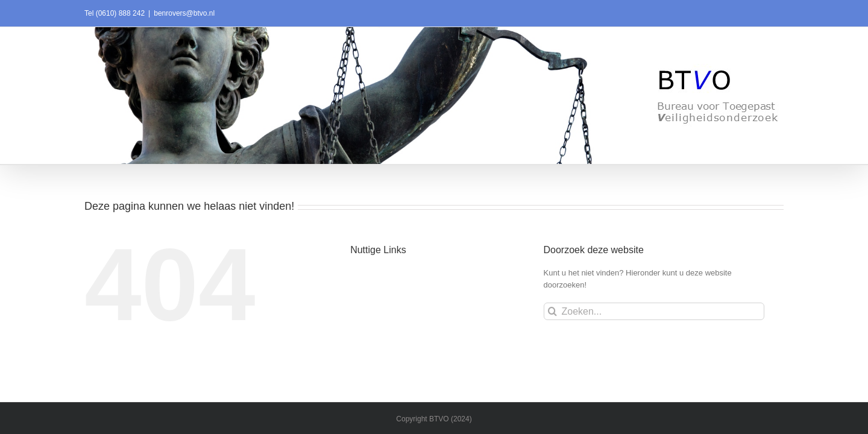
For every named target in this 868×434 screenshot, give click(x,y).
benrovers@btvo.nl (184, 13)
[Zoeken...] (654, 311)
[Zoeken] (552, 311)
